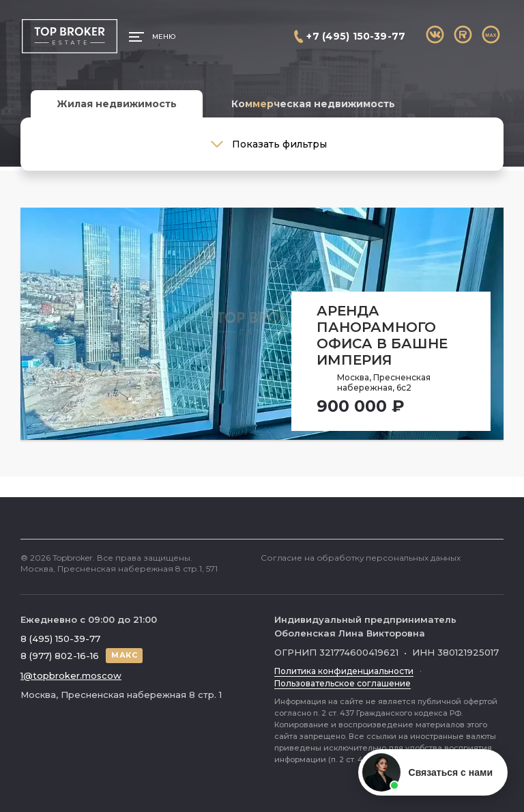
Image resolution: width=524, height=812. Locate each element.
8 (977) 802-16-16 (60, 656)
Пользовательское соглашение (343, 683)
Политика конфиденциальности (344, 671)
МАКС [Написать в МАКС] (124, 655)
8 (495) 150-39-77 (60, 639)
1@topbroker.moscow (71, 675)
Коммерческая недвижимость (313, 104)
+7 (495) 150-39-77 (356, 36)
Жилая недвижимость (117, 104)
